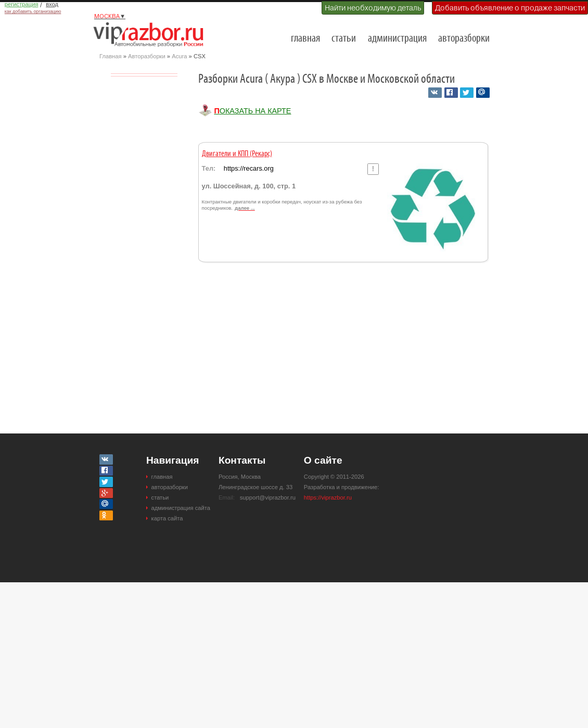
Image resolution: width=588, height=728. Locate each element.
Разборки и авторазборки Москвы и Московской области (151, 34)
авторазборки (464, 39)
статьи (344, 39)
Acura (179, 56)
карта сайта (167, 518)
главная (305, 39)
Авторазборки (147, 56)
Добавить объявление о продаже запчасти (510, 8)
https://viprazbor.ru (328, 497)
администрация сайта (181, 508)
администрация (397, 39)
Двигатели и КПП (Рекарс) (237, 154)
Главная (111, 56)
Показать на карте (252, 111)
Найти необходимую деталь (373, 8)
